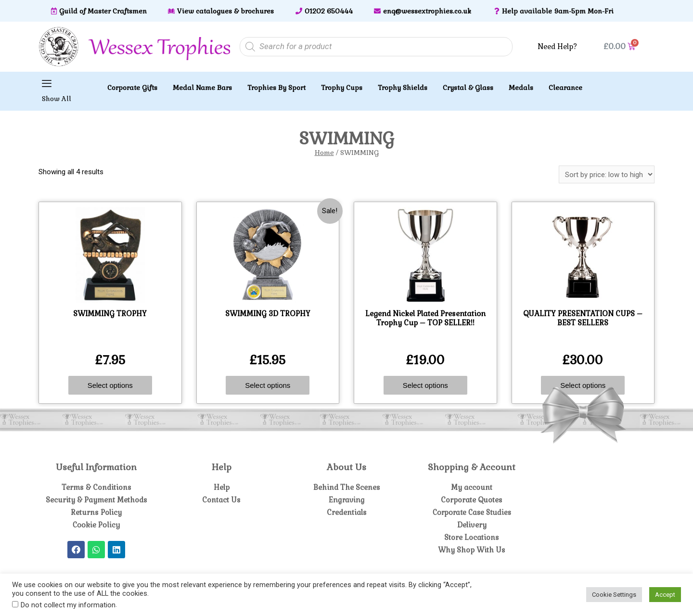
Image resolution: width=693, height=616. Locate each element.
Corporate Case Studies (472, 512)
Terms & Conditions (96, 487)
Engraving (346, 500)
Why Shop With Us (472, 550)
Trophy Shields (403, 88)
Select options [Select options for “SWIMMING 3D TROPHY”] (268, 385)
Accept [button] (665, 595)
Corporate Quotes (472, 500)
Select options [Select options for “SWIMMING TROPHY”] (110, 385)
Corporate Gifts (132, 88)
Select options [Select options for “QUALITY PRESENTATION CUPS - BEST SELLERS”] (583, 385)
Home (324, 153)
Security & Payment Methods (96, 500)
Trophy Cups (342, 88)
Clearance (565, 88)
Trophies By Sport (276, 88)
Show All (57, 99)
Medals (521, 88)
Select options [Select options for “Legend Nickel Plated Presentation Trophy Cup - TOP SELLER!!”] (425, 385)
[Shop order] (607, 174)
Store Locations (472, 537)
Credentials (346, 512)
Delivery (472, 525)
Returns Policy (96, 512)
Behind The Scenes (347, 487)
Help (222, 487)
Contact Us (222, 500)
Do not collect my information (68, 605)
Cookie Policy (96, 525)
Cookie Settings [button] (614, 595)
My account (472, 487)
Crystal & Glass (468, 88)
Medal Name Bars (202, 88)
